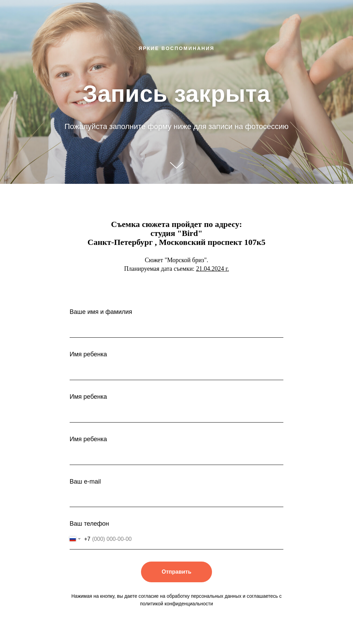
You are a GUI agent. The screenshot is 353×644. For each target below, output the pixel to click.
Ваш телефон (89, 524)
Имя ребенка (88, 354)
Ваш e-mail (85, 482)
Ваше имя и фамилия (101, 312)
